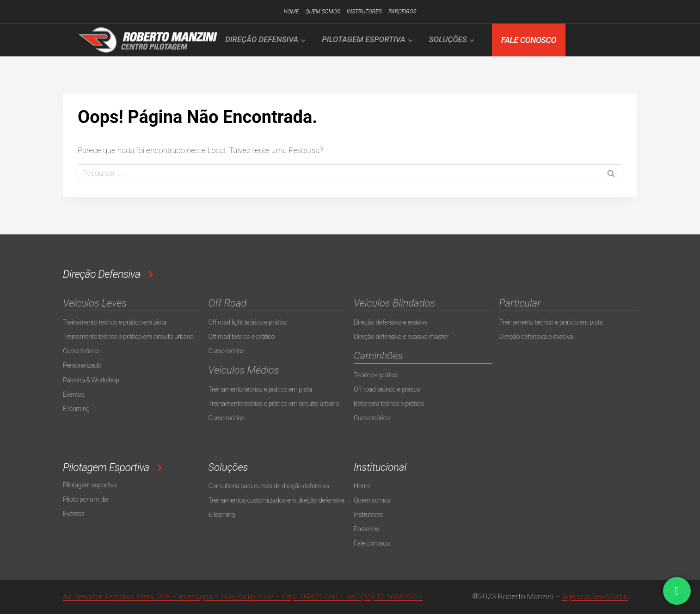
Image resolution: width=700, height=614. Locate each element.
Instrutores (364, 12)
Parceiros (402, 12)
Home (291, 12)
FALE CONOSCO (529, 40)
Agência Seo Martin (595, 596)
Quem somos (323, 12)
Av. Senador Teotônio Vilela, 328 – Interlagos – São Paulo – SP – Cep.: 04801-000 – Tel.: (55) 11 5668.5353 (243, 596)
